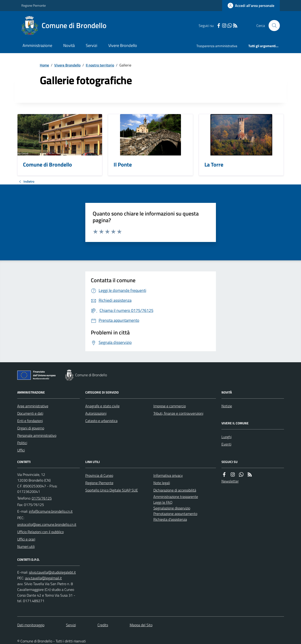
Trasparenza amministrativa (217, 46)
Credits (103, 625)
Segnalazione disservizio (172, 508)
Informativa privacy (168, 475)
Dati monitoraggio (31, 625)
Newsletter (230, 481)
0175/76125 (42, 498)
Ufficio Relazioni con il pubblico (40, 532)
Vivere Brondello (123, 45)
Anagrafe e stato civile (102, 406)
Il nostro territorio (100, 65)
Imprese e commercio (170, 406)
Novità (69, 45)
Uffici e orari (26, 539)
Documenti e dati (30, 413)
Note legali (162, 483)
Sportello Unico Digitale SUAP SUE (112, 490)
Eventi (226, 444)
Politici (22, 443)
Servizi (92, 45)
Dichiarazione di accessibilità (175, 490)
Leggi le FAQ (163, 502)
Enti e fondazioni (30, 421)
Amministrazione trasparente (176, 497)
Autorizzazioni (96, 413)
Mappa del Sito (141, 625)
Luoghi (226, 437)
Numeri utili (26, 546)
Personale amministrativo (37, 435)
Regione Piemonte (34, 5)
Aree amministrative (33, 406)
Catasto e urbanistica (101, 421)
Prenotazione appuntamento (175, 514)
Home (44, 65)
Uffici (21, 450)
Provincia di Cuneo (99, 475)
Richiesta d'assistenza (170, 519)
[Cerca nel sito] (272, 26)
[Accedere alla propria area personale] (251, 6)
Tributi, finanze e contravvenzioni (178, 413)
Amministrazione (37, 45)
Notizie (227, 406)
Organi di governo (31, 428)
